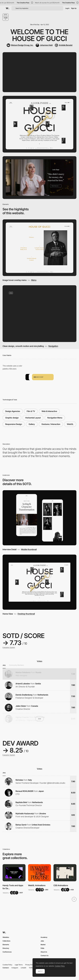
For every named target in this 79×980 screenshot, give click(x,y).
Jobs (42, 941)
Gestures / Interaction (51, 424)
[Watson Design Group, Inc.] (20, 45)
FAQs (42, 948)
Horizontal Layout (33, 418)
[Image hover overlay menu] (39, 248)
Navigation (53, 346)
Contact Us (45, 956)
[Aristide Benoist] (64, 45)
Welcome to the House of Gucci (39, 35)
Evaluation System (9, 647)
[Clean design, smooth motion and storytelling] (39, 314)
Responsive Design (14, 424)
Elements (6, 945)
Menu (34, 280)
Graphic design (12, 418)
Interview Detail (10, 549)
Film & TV (31, 411)
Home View (8, 614)
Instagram (15, 968)
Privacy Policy (30, 965)
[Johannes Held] (44, 45)
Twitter (31, 968)
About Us (44, 952)
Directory (6, 948)
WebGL (70, 424)
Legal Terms (19, 965)
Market (43, 945)
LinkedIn (24, 968)
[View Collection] (14, 873)
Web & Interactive (49, 411)
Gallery (32, 424)
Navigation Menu (55, 418)
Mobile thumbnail (29, 549)
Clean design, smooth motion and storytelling (23, 346)
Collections (6, 941)
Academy (44, 937)
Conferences (7, 952)
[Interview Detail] (39, 518)
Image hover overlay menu (15, 280)
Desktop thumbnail (26, 614)
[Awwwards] (7, 8)
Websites (6, 937)
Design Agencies (13, 411)
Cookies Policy (7, 965)
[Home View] (39, 582)
